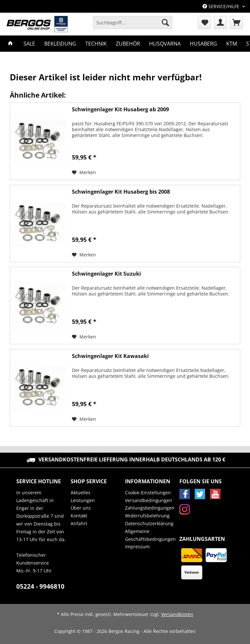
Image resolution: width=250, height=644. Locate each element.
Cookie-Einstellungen (148, 493)
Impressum (137, 547)
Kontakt (79, 516)
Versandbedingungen (149, 500)
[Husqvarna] (165, 44)
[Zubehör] (128, 44)
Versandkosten (177, 614)
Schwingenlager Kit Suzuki (106, 274)
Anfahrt (79, 523)
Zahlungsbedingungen (150, 508)
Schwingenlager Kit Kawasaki (110, 356)
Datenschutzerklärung (149, 523)
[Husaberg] (203, 44)
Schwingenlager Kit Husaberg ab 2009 (120, 110)
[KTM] (232, 44)
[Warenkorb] (236, 22)
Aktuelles (81, 493)
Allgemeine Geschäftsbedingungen (150, 535)
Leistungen (83, 500)
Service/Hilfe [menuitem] (222, 6)
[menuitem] (133, 26)
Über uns (81, 508)
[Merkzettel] (204, 22)
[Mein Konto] (220, 22)
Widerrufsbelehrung (147, 516)
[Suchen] (165, 22)
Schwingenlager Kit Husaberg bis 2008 (121, 192)
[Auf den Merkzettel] (84, 172)
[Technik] (96, 44)
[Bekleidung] (60, 44)
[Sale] (29, 44)
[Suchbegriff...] (133, 22)
